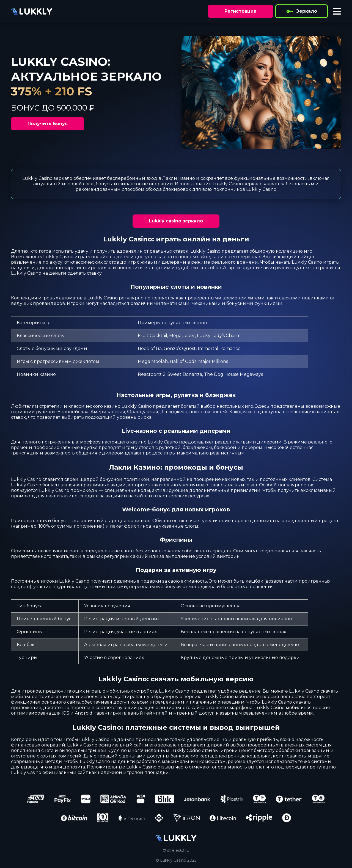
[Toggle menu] (337, 11)
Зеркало (302, 11)
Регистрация (240, 11)
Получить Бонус (48, 124)
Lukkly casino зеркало (176, 221)
